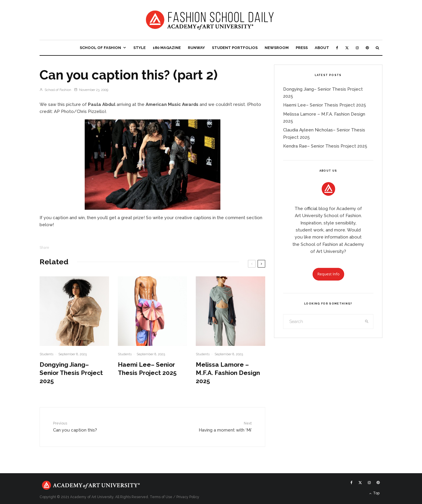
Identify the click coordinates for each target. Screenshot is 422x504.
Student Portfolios (235, 48)
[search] (367, 322)
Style (139, 48)
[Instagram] (357, 48)
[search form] (322, 322)
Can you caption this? (89, 427)
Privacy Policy (188, 497)
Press (302, 48)
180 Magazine (167, 48)
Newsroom (277, 48)
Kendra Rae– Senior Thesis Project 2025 (325, 146)
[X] (347, 48)
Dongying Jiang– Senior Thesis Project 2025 (71, 373)
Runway (196, 48)
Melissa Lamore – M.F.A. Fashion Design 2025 (228, 373)
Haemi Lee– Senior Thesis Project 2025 (147, 369)
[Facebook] (337, 48)
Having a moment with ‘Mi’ (216, 427)
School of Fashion (100, 48)
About (322, 48)
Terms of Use (161, 497)
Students (46, 354)
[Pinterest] (367, 48)
